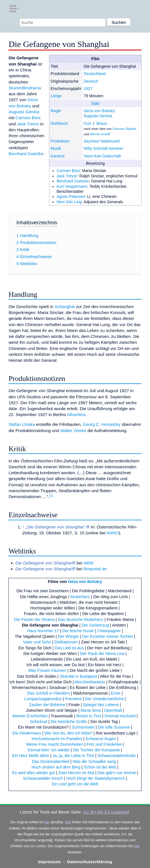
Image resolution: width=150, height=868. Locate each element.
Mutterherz (80, 597)
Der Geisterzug (95, 625)
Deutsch (91, 81)
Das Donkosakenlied (50, 761)
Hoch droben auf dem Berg (56, 767)
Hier (68, 822)
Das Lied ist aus (69, 648)
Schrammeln (83, 727)
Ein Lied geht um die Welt (75, 784)
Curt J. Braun (95, 123)
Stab (95, 103)
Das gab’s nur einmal (117, 773)
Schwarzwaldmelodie (117, 756)
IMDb (89, 563)
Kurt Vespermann (72, 186)
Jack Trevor (67, 176)
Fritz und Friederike (104, 744)
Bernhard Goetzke (73, 181)
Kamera (57, 156)
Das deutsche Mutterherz (80, 620)
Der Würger (68, 636)
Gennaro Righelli (124, 129)
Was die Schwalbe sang (94, 761)
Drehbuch (59, 123)
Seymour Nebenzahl (102, 141)
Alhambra (76, 414)
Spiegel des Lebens (101, 705)
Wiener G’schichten (30, 716)
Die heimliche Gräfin (69, 722)
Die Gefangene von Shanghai (50, 625)
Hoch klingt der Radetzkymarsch (96, 778)
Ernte (116, 693)
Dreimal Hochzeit (120, 716)
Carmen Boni (68, 171)
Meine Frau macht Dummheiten (55, 744)
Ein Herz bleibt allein (31, 756)
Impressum (49, 862)
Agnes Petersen (71, 196)
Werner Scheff (100, 134)
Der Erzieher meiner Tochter (108, 636)
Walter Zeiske (73, 430)
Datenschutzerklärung (90, 862)
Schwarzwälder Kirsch (43, 778)
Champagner (109, 631)
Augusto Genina (98, 116)
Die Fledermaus (27, 733)
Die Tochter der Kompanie (97, 750)
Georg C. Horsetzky (102, 424)
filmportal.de (95, 569)
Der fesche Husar (78, 631)
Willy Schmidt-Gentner (104, 148)
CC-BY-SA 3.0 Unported (106, 812)
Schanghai (65, 307)
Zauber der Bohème (47, 705)
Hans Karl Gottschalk (102, 156)
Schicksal (38, 722)
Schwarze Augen (101, 739)
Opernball (113, 710)
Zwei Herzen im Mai (76, 773)
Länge (56, 96)
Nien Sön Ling (69, 202)
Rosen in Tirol (89, 716)
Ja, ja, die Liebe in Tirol (73, 756)
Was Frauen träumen (47, 670)
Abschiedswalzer (90, 682)
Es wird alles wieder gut (34, 773)
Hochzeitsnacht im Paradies (57, 739)
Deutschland (95, 74)
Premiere (73, 699)
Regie (56, 111)
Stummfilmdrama (25, 88)
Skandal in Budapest (78, 676)
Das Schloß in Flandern (49, 693)
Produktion (60, 141)
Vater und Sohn (37, 642)
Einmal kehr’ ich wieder (49, 750)
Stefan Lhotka (22, 424)
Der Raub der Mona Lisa (102, 654)
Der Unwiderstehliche (104, 699)
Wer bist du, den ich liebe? (69, 733)
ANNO (112, 533)
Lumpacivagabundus (43, 699)
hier (47, 822)
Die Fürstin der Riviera (34, 620)
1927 (88, 89)
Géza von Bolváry (99, 111)
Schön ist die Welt (100, 767)
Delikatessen (66, 642)
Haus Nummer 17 (43, 631)
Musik (56, 148)
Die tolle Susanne (114, 727)
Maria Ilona (91, 710)
